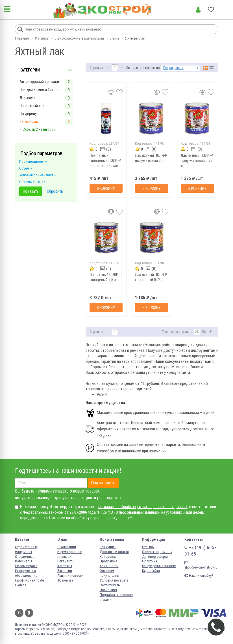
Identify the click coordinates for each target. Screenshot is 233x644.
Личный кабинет (198, 10)
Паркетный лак (32, 106)
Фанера (21, 585)
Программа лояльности (109, 563)
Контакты (65, 566)
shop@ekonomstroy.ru (201, 565)
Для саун (27, 98)
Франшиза (65, 580)
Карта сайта (151, 571)
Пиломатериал (26, 566)
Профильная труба (30, 580)
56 (204, 332)
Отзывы (148, 547)
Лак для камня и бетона (40, 90)
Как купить (108, 547)
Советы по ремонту (157, 552)
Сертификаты (110, 585)
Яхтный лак (29, 122)
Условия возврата (114, 580)
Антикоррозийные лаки (39, 82)
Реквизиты (66, 561)
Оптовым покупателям (110, 573)
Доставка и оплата (114, 552)
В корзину (106, 188)
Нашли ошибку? (199, 575)
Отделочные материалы (25, 559)
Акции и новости (70, 575)
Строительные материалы (26, 549)
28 (197, 332)
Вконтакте (19, 613)
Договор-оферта (155, 557)
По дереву (28, 114)
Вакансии (65, 571)
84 (211, 332)
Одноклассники (29, 613)
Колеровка (108, 557)
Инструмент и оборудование (26, 573)
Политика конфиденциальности (159, 563)
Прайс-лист (108, 590)
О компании (67, 547)
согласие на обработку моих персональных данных (143, 507)
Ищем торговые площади (70, 554)
